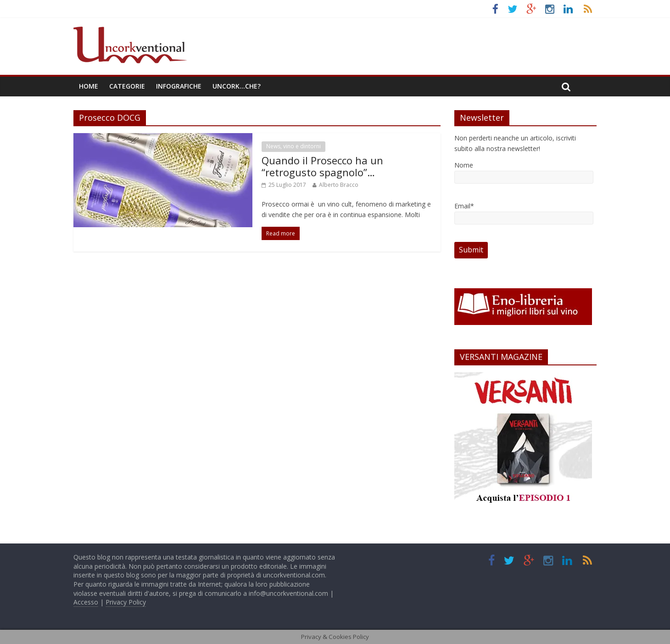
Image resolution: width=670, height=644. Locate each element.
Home (89, 86)
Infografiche (179, 86)
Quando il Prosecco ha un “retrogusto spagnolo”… (322, 166)
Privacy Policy (126, 602)
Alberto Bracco (339, 185)
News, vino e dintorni (293, 146)
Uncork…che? (237, 86)
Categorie (127, 86)
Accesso (86, 602)
